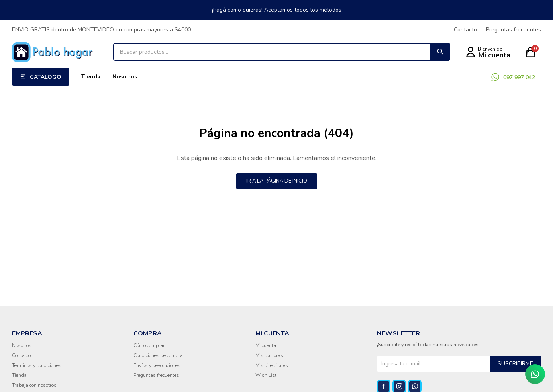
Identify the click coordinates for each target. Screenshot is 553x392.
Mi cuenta (266, 345)
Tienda (91, 77)
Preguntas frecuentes (514, 30)
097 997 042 (519, 77)
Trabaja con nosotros (34, 385)
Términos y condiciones (37, 365)
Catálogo (46, 77)
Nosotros (125, 77)
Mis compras (269, 355)
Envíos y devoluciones (157, 365)
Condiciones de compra (158, 355)
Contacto (465, 30)
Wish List (266, 375)
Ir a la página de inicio (277, 181)
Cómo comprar (149, 345)
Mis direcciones (272, 365)
